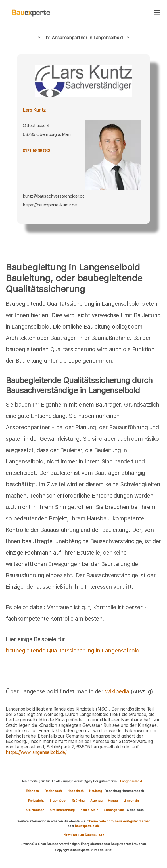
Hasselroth (75, 791)
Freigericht (36, 801)
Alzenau (96, 801)
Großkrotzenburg (62, 810)
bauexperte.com (101, 821)
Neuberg (95, 791)
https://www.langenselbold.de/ (36, 752)
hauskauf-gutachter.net (132, 821)
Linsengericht (114, 810)
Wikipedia (118, 691)
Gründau (78, 801)
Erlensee (32, 791)
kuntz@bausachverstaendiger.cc (54, 196)
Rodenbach (53, 791)
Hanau (113, 801)
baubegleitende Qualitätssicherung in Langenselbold (73, 651)
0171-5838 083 (36, 151)
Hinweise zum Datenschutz (83, 835)
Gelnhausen (35, 810)
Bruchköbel (58, 801)
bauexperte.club (87, 826)
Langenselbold (131, 781)
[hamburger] (157, 13)
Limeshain (131, 801)
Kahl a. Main (89, 810)
